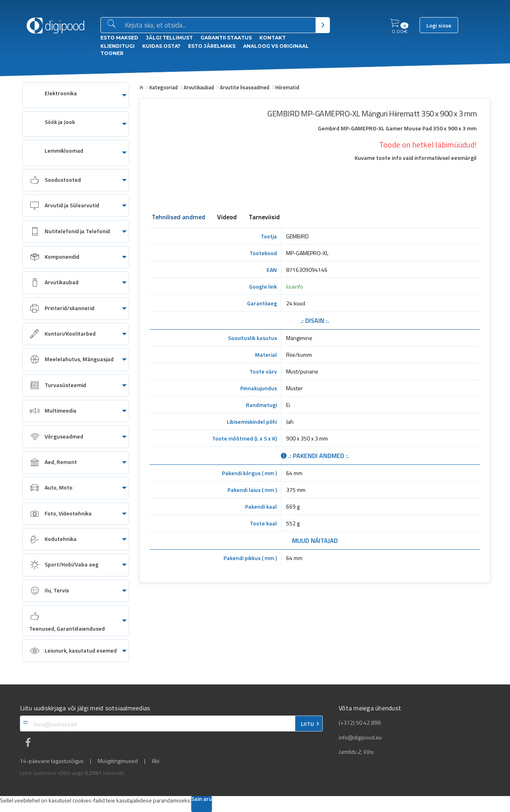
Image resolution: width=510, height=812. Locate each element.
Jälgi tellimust (169, 38)
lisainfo (295, 286)
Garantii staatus (226, 38)
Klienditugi (118, 46)
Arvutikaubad (199, 87)
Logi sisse (439, 26)
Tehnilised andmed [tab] (178, 218)
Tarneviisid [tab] (264, 218)
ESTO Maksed (119, 38)
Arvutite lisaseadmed (245, 87)
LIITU (307, 724)
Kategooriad (164, 87)
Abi (156, 761)
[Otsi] (323, 25)
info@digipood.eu (360, 737)
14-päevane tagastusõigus (52, 761)
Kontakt (273, 38)
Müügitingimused (118, 761)
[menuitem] (76, 95)
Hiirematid (287, 87)
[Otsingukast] (219, 26)
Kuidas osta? (161, 46)
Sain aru (202, 799)
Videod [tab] (227, 218)
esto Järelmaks (212, 46)
